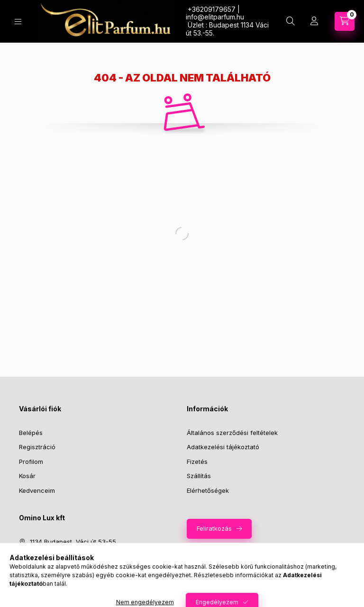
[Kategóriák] (18, 22)
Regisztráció (37, 447)
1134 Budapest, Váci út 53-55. (74, 542)
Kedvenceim (37, 490)
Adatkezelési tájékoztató (223, 447)
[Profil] (314, 21)
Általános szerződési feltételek (232, 433)
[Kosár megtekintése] (345, 21)
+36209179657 (52, 556)
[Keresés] (291, 21)
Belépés (31, 433)
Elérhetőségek (208, 490)
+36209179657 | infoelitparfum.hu (215, 13)
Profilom (31, 462)
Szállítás (199, 476)
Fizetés (197, 462)
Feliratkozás (214, 528)
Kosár (27, 476)
